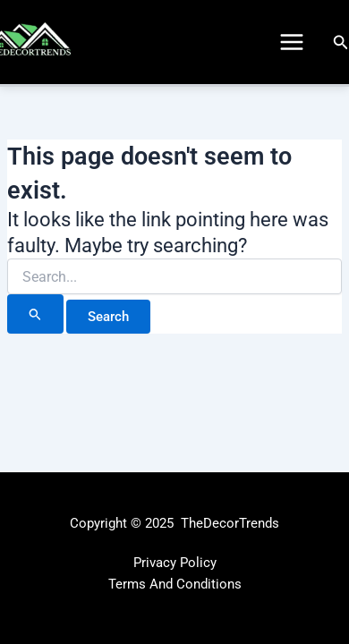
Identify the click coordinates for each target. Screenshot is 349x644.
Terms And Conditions (175, 584)
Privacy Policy (175, 563)
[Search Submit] (35, 314)
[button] (341, 42)
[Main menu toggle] (292, 42)
